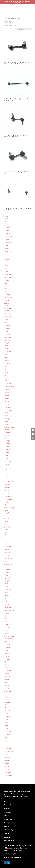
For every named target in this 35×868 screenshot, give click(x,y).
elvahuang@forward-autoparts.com (19, 854)
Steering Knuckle (9, 823)
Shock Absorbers (9, 841)
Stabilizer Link (12, 18)
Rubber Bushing (8, 830)
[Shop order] (24, 29)
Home (5, 18)
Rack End (6, 816)
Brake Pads (7, 826)
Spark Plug (7, 837)
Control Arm (7, 812)
